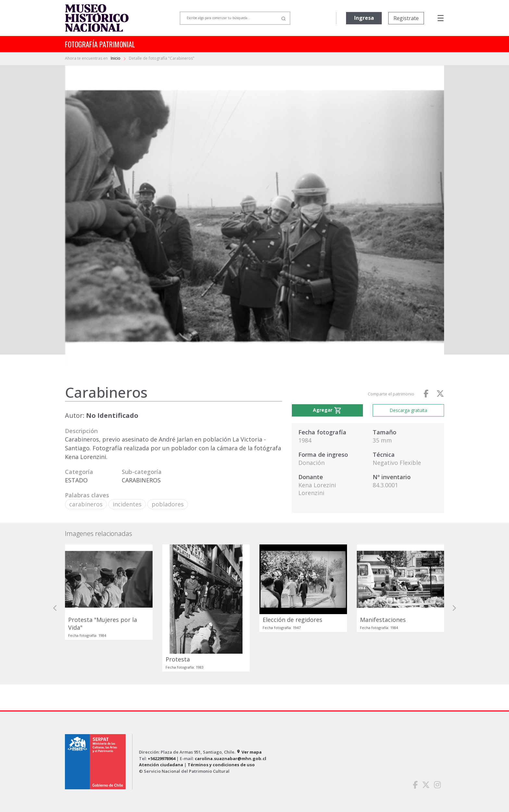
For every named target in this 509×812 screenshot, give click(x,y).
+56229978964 (161, 758)
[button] (55, 608)
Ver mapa (249, 752)
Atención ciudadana (161, 765)
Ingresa (364, 18)
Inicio (116, 58)
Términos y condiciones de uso (221, 765)
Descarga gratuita (408, 410)
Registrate (406, 18)
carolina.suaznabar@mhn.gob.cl (230, 758)
